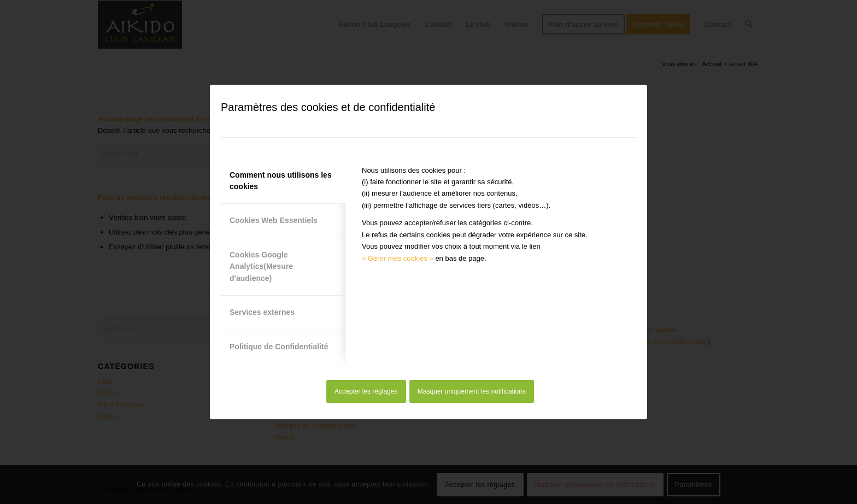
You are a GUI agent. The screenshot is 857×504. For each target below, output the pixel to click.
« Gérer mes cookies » (398, 258)
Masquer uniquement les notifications (472, 391)
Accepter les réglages (366, 391)
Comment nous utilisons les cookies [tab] (281, 181)
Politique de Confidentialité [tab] (279, 347)
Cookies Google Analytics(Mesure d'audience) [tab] (261, 266)
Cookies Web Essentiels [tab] (274, 220)
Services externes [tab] (262, 312)
